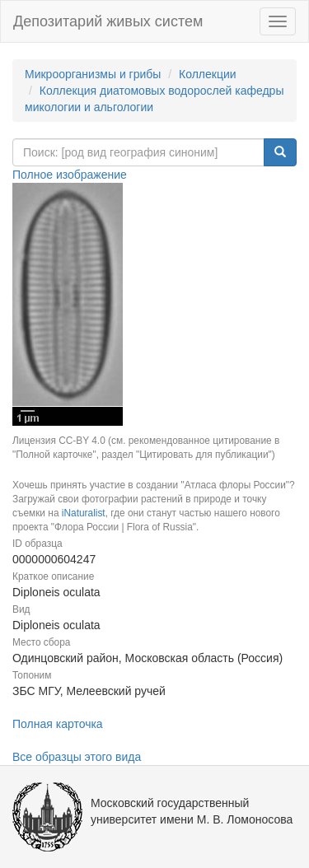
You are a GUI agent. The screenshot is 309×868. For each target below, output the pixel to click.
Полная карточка (58, 724)
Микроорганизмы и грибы (93, 74)
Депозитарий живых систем (108, 21)
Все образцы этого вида (77, 757)
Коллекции (208, 74)
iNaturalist (84, 513)
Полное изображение (70, 175)
